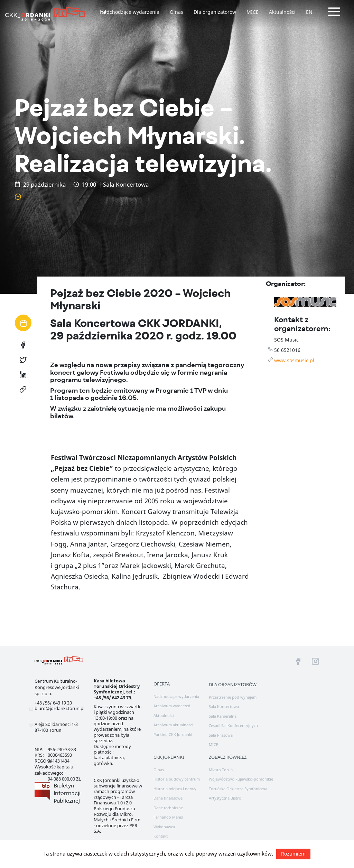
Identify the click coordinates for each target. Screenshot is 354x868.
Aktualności (282, 12)
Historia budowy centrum (177, 779)
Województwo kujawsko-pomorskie (241, 779)
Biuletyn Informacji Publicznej (67, 793)
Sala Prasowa (221, 735)
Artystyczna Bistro (225, 798)
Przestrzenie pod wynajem (233, 697)
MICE (253, 12)
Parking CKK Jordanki (173, 734)
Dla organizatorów (215, 12)
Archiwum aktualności (174, 725)
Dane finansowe (168, 798)
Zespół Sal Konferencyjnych (234, 725)
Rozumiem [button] (293, 854)
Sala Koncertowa (224, 706)
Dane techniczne (168, 808)
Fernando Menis (168, 817)
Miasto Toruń (221, 770)
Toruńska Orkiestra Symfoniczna (238, 789)
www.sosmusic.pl (294, 360)
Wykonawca (164, 827)
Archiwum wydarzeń (172, 706)
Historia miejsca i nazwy (175, 789)
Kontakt (161, 836)
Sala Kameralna (223, 716)
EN (309, 12)
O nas (176, 12)
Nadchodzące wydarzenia (130, 12)
